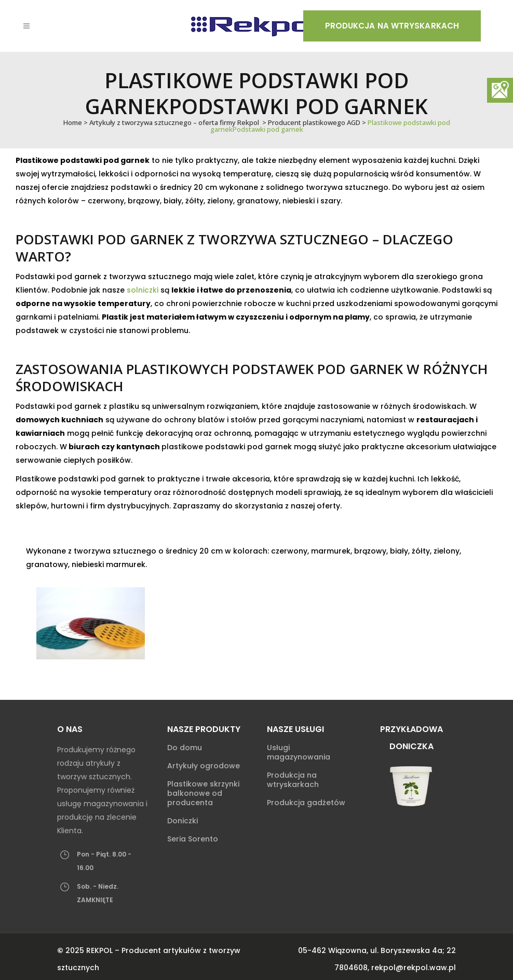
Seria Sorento (193, 839)
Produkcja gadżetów (306, 803)
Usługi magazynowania (299, 752)
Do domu (185, 748)
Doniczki (183, 821)
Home (73, 122)
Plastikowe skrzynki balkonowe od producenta (203, 793)
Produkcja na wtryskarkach (392, 26)
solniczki (143, 290)
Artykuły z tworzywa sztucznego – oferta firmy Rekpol (174, 122)
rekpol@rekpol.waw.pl (414, 968)
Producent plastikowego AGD (314, 122)
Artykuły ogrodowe (204, 766)
